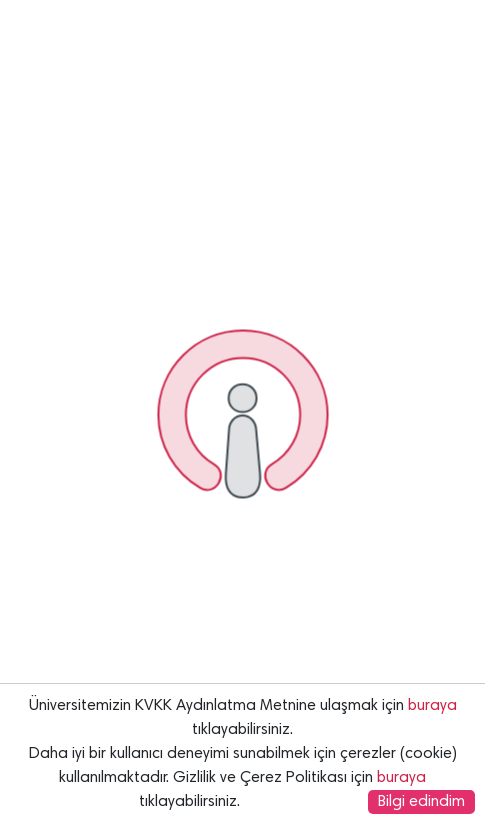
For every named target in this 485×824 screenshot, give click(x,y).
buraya (432, 706)
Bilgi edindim (421, 802)
